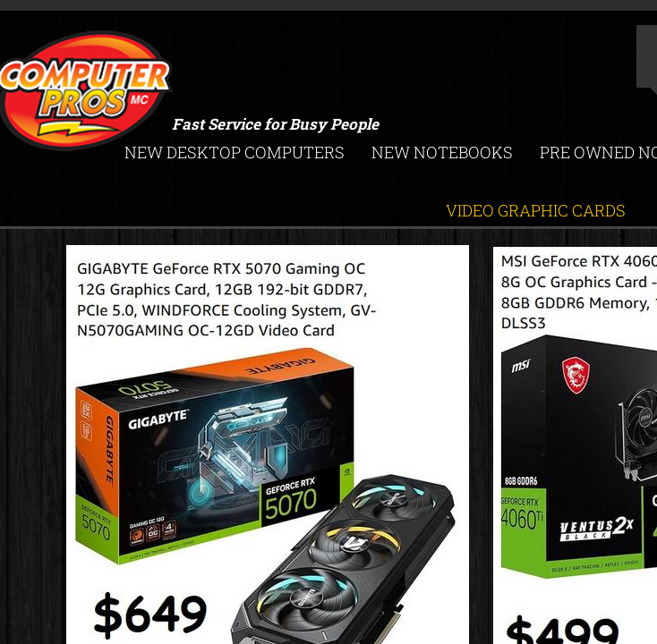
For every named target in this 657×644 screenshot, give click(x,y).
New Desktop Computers (235, 152)
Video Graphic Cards (536, 210)
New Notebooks (442, 152)
